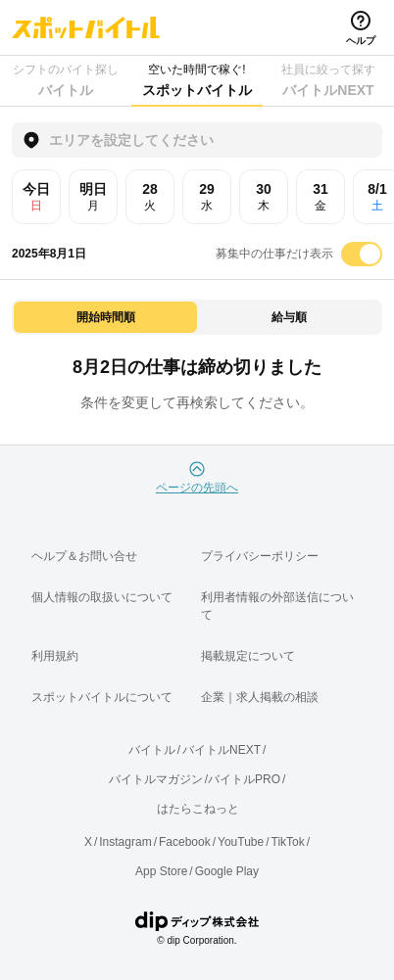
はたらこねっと (198, 809)
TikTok (288, 842)
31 (320, 197)
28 (150, 197)
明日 (93, 197)
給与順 (289, 317)
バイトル (152, 750)
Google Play (227, 871)
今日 (36, 197)
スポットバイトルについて (102, 697)
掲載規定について (248, 656)
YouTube (241, 842)
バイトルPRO (244, 779)
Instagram (125, 842)
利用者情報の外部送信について (277, 606)
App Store (161, 871)
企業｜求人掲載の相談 (260, 697)
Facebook (185, 842)
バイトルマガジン (156, 779)
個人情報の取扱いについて (102, 597)
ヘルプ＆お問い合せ (84, 556)
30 (264, 197)
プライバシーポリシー (260, 556)
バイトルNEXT (222, 750)
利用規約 (55, 656)
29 (207, 197)
